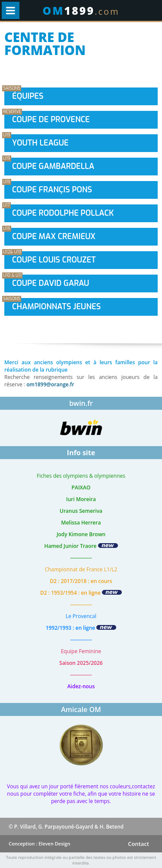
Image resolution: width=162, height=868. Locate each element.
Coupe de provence (51, 120)
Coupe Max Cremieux (54, 236)
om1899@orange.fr (50, 384)
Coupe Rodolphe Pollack (63, 213)
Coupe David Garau (51, 283)
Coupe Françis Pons (52, 190)
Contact (138, 844)
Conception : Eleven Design (40, 844)
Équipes (28, 96)
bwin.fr (81, 403)
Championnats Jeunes (56, 307)
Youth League (40, 143)
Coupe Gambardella (53, 166)
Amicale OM (81, 709)
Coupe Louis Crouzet (54, 260)
